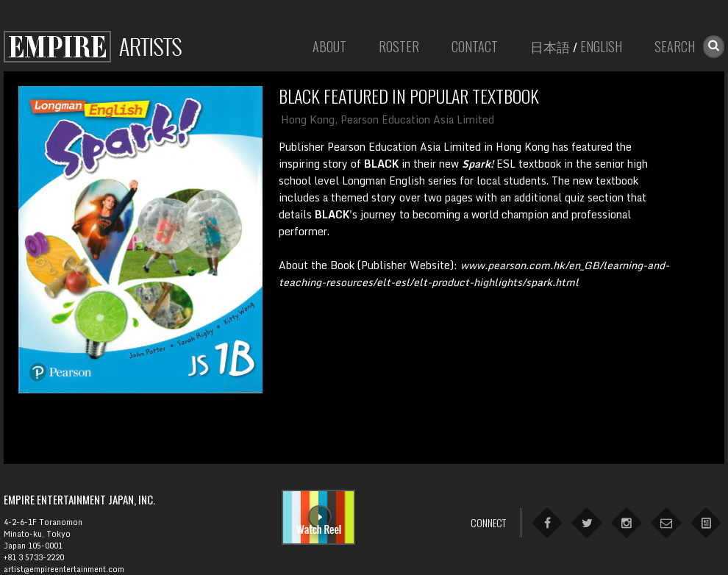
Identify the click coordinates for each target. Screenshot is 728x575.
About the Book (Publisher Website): (474, 274)
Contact (475, 46)
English (601, 46)
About (329, 46)
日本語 (550, 46)
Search (675, 46)
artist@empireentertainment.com (64, 569)
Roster (399, 46)
